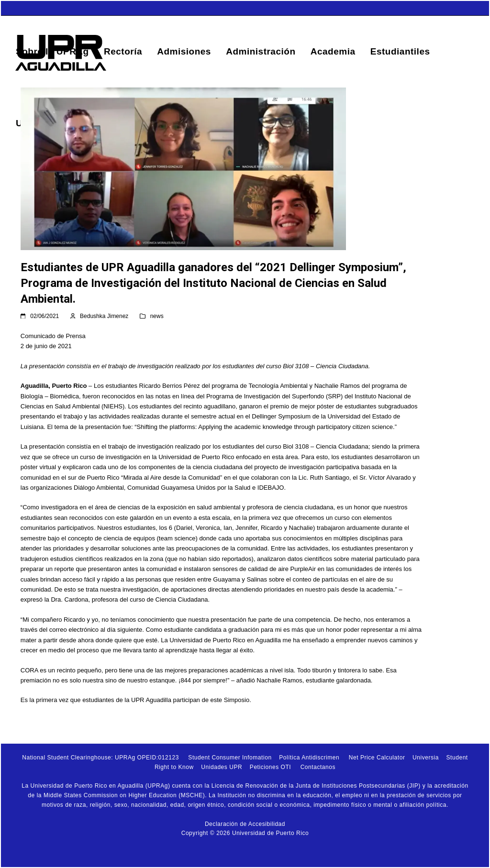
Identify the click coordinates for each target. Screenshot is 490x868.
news (157, 316)
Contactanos (318, 767)
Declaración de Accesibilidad (245, 824)
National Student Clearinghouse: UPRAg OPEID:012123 (100, 758)
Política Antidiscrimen (309, 758)
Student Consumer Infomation (230, 758)
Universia (426, 758)
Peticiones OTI (270, 767)
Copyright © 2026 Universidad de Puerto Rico (245, 833)
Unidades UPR (222, 767)
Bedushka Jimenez (104, 316)
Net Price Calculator (377, 758)
